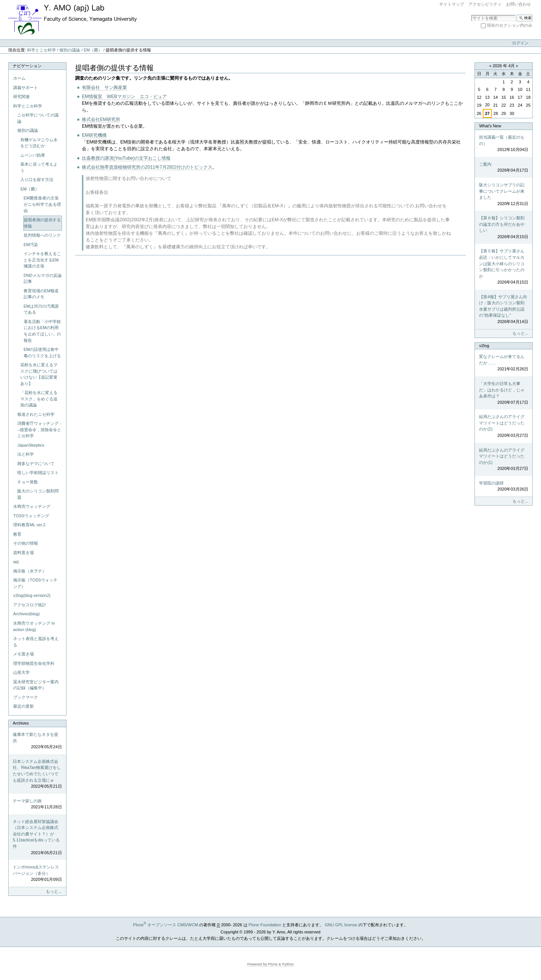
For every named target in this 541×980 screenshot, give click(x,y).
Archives (21, 723)
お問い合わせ (518, 4)
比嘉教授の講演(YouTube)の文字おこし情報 (126, 158)
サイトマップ (452, 4)
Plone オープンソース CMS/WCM (165, 925)
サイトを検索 (471, 14)
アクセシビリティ (485, 4)
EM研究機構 (94, 135)
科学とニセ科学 (42, 50)
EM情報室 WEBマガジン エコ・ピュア (124, 97)
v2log (484, 346)
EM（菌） (93, 50)
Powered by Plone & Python (270, 964)
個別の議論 (70, 50)
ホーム (19, 78)
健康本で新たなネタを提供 (37, 741)
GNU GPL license (341, 925)
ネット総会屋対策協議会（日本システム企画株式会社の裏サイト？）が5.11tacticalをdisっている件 (37, 837)
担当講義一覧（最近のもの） (503, 144)
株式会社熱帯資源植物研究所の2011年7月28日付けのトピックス (147, 167)
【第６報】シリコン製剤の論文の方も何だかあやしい (503, 228)
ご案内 (503, 168)
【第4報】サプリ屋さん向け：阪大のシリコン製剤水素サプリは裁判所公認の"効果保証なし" (503, 310)
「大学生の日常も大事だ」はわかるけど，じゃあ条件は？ (503, 393)
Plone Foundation (265, 925)
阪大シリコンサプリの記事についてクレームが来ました (503, 195)
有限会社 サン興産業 (104, 88)
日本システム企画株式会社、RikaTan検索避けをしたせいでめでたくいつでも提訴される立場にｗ (37, 774)
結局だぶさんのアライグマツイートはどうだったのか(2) (503, 426)
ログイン (520, 43)
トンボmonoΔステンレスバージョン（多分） (37, 874)
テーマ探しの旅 (37, 804)
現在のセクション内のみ (510, 25)
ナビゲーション (27, 66)
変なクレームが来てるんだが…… (503, 363)
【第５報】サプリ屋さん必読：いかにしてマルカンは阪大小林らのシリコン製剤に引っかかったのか (503, 267)
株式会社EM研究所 (101, 119)
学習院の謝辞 (503, 487)
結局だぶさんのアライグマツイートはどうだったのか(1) (503, 460)
